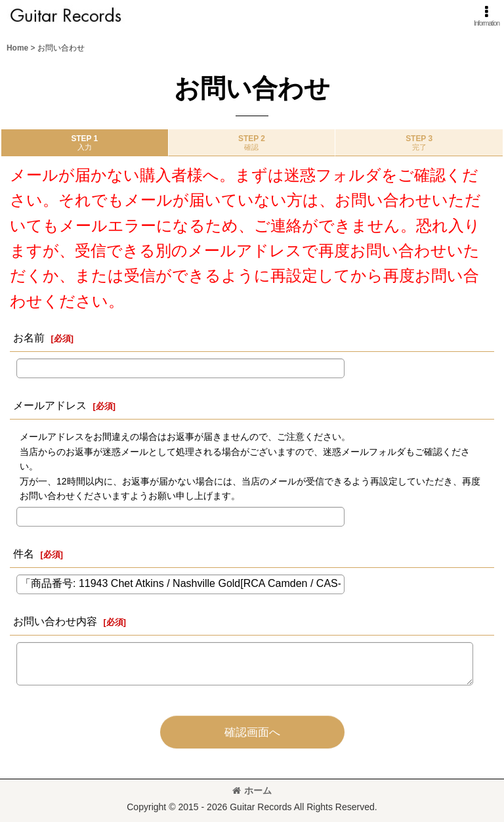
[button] (487, 16)
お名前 (29, 337)
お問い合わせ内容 (55, 621)
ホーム (252, 790)
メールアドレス (50, 405)
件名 (24, 553)
